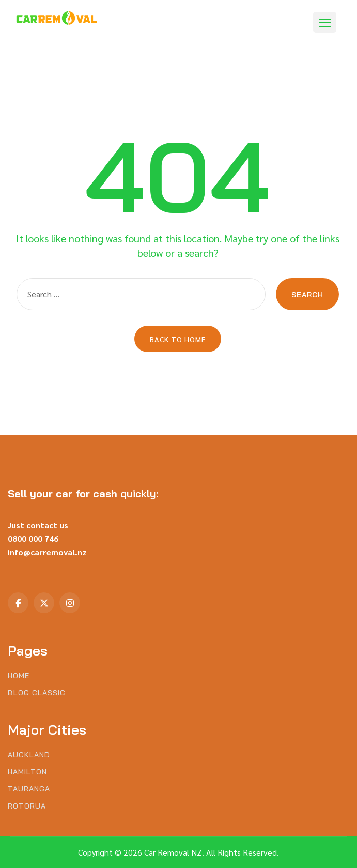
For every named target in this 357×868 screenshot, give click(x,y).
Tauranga (29, 789)
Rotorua (27, 806)
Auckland (29, 755)
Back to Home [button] (178, 339)
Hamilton (27, 772)
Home (19, 676)
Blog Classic (37, 693)
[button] (325, 22)
